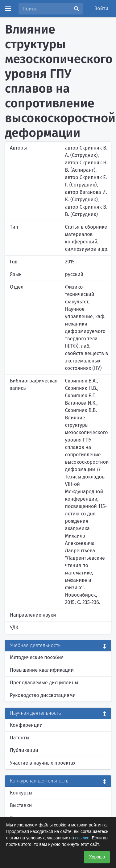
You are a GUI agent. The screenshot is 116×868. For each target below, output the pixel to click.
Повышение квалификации (42, 670)
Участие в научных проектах (43, 763)
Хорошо (97, 857)
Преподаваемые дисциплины (44, 683)
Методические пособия (37, 657)
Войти (101, 8)
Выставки (21, 805)
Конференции (26, 725)
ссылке (82, 838)
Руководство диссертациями (43, 695)
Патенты (20, 738)
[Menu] (8, 9)
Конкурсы (21, 793)
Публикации (24, 750)
